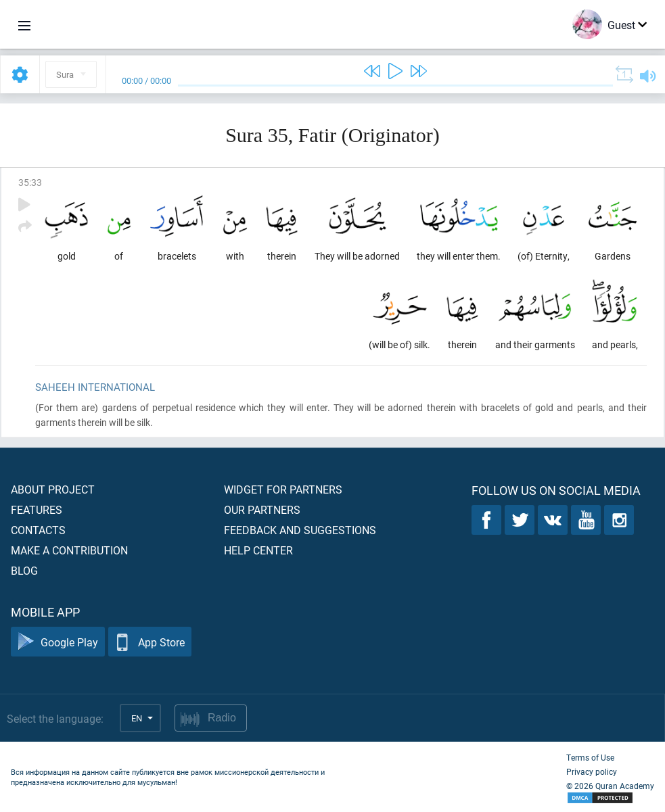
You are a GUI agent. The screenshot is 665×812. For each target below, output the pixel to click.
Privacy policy (592, 771)
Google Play (58, 642)
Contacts (38, 530)
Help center (258, 550)
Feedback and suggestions (300, 530)
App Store (150, 642)
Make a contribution (69, 550)
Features (37, 509)
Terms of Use (590, 757)
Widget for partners (283, 489)
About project (53, 489)
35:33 (30, 182)
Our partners (262, 509)
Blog (24, 570)
